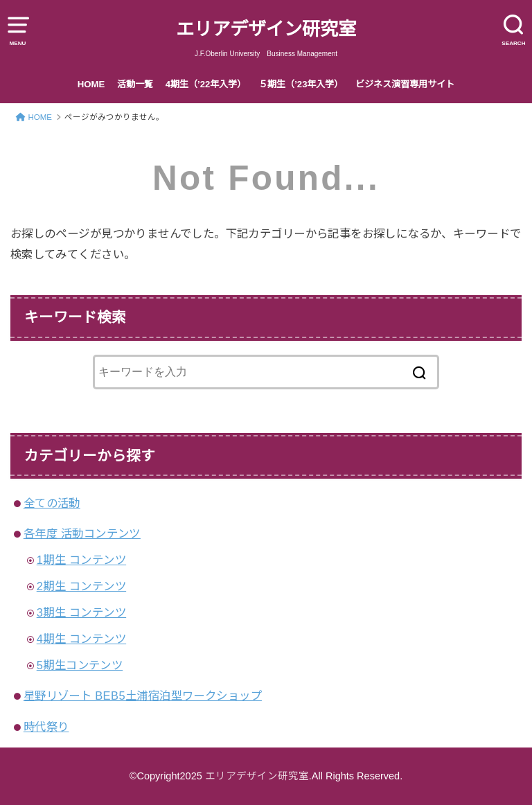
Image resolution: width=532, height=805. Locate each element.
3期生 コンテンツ (81, 612)
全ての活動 (52, 503)
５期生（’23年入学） (301, 84)
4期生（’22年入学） (206, 84)
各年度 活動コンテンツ (82, 533)
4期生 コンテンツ (81, 639)
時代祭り (46, 727)
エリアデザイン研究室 (266, 29)
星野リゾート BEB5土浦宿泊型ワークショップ (143, 696)
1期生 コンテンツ (81, 560)
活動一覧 (135, 84)
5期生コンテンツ (80, 665)
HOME (91, 84)
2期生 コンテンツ (81, 586)
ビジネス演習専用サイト (405, 84)
